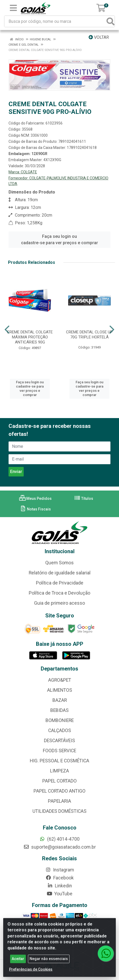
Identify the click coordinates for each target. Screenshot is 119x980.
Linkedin (60, 886)
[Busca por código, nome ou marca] (56, 21)
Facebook (60, 878)
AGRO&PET (60, 680)
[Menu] (13, 8)
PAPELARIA (60, 801)
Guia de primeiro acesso (60, 603)
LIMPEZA (60, 771)
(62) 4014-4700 (60, 839)
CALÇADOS (60, 730)
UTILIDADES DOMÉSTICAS (60, 811)
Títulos (84, 498)
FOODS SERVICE (60, 751)
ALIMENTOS (60, 690)
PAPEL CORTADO (60, 781)
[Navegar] (7, 330)
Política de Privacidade (60, 583)
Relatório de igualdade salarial (60, 573)
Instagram (60, 870)
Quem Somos (60, 563)
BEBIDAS (60, 710)
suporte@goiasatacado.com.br (60, 847)
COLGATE (29, 172)
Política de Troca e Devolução (60, 593)
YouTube (60, 894)
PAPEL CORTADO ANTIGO (60, 791)
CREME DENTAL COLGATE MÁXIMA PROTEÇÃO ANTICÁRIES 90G (30, 337)
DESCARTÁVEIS (60, 741)
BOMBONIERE (60, 720)
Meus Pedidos (35, 498)
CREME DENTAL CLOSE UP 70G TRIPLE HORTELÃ (89, 335)
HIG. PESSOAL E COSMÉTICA (60, 761)
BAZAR (60, 700)
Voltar (99, 37)
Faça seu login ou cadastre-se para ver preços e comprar (60, 240)
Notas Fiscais (35, 509)
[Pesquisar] (110, 21)
